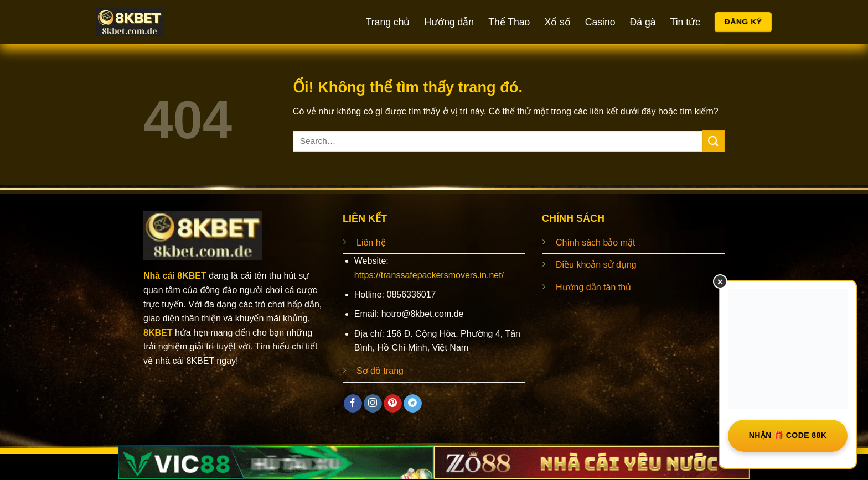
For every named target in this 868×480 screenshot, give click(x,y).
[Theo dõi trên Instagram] (373, 404)
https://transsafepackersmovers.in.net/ (429, 275)
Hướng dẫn (449, 22)
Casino (600, 22)
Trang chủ (388, 22)
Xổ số (557, 22)
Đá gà (643, 22)
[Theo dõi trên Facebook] (353, 404)
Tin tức (685, 22)
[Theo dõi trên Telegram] (413, 404)
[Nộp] (714, 141)
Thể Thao (509, 22)
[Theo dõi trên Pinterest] (393, 404)
